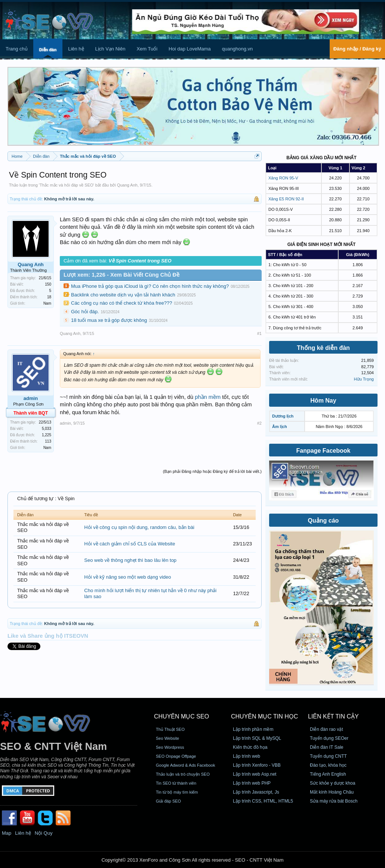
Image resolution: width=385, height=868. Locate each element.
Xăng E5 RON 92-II (286, 199)
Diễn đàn (48, 50)
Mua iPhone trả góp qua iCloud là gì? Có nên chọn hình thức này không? (150, 286)
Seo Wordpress (170, 747)
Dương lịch (283, 416)
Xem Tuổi (147, 49)
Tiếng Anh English (328, 774)
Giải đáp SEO (168, 801)
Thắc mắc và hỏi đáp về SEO (67, 185)
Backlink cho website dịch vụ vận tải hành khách (123, 295)
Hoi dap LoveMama (190, 49)
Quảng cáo (324, 521)
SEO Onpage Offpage (176, 756)
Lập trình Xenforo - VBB (257, 765)
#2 (259, 423)
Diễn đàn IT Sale (327, 747)
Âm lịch (280, 427)
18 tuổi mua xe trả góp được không (109, 320)
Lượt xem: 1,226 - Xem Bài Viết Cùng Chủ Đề (121, 275)
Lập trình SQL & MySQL (257, 738)
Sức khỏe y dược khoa (332, 783)
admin (31, 398)
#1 (259, 333)
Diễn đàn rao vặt (327, 729)
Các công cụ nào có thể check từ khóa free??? (121, 303)
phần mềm (208, 397)
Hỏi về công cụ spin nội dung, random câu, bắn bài (139, 527)
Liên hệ (76, 49)
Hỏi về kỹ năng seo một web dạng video (127, 577)
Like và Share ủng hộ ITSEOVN (48, 636)
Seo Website (167, 738)
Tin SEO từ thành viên (176, 783)
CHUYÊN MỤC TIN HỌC (264, 716)
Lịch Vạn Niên (110, 49)
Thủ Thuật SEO (170, 729)
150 (48, 284)
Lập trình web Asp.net (255, 774)
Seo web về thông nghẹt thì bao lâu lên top (130, 560)
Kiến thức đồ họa (250, 747)
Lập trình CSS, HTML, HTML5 (263, 801)
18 (49, 297)
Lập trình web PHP (252, 783)
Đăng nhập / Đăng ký (357, 49)
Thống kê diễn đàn (323, 348)
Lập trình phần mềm (253, 729)
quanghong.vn (237, 49)
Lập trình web (247, 756)
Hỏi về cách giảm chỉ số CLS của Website (130, 544)
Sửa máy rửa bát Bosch (334, 801)
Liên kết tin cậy (333, 716)
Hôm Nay (323, 401)
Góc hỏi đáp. (85, 312)
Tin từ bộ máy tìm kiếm (177, 792)
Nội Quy (44, 833)
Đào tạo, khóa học (328, 765)
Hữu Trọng (364, 379)
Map (7, 833)
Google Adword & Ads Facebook (185, 765)
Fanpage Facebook (324, 451)
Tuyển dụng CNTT (328, 756)
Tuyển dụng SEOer (329, 738)
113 (48, 441)
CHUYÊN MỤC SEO (181, 716)
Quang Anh (127, 185)
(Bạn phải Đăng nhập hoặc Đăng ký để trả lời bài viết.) (212, 471)
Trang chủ (17, 49)
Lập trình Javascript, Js (256, 792)
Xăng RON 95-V (283, 178)
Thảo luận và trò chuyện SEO (183, 774)
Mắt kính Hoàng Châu (332, 792)
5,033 (47, 429)
